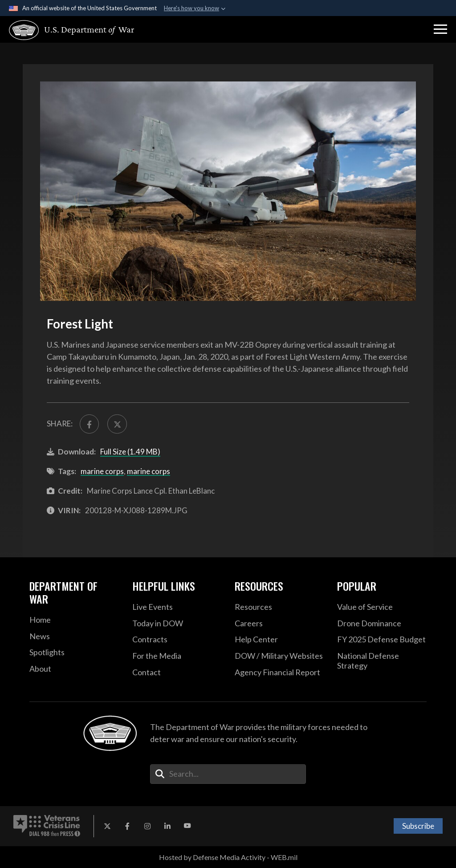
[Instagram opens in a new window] (147, 826)
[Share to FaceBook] (89, 424)
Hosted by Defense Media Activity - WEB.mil (228, 857)
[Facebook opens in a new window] (127, 826)
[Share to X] (117, 424)
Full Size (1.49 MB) (130, 452)
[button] (440, 29)
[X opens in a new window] (107, 826)
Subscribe (418, 826)
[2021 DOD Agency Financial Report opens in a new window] (279, 673)
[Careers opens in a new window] (279, 624)
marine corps (102, 471)
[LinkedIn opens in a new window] (167, 826)
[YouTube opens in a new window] (187, 826)
